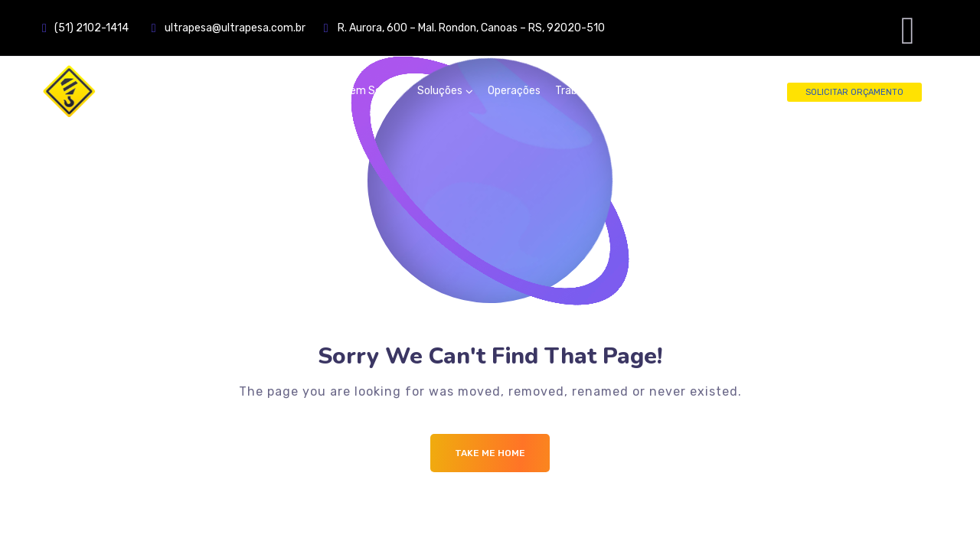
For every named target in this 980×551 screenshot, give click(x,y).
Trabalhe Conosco (599, 91)
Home (308, 91)
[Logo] (134, 91)
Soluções (440, 91)
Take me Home (490, 453)
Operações (514, 91)
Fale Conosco (691, 91)
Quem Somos (370, 91)
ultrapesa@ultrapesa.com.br (244, 28)
